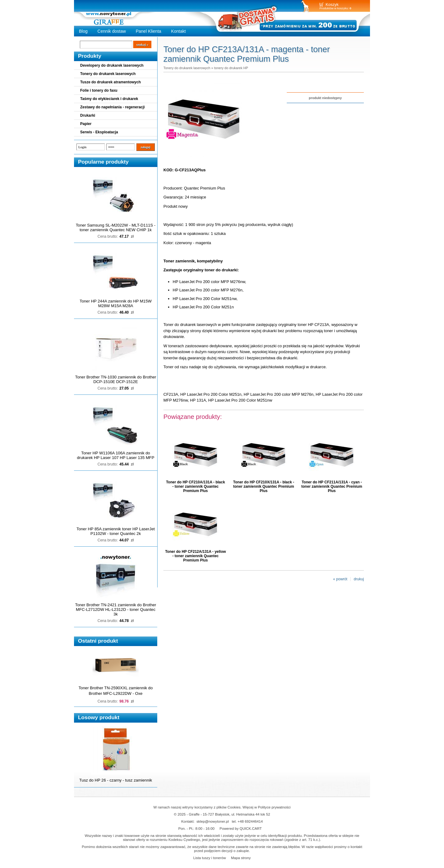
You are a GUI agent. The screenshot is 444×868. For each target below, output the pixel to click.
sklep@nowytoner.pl (213, 821)
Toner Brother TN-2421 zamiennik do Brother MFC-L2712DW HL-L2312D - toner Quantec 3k (116, 609)
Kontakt (179, 31)
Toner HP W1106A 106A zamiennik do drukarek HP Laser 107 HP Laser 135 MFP (116, 455)
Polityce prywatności (274, 807)
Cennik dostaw (112, 31)
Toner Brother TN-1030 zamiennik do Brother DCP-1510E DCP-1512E (116, 379)
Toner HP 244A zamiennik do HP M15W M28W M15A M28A (115, 303)
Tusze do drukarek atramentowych (111, 82)
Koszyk (332, 4)
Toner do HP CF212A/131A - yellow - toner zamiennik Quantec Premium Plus (195, 556)
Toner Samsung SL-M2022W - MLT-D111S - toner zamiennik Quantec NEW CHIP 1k (116, 227)
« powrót (340, 579)
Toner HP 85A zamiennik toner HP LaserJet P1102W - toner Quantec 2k (116, 531)
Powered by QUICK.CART (241, 828)
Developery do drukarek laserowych (112, 65)
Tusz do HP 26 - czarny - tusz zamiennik (116, 780)
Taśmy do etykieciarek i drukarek (109, 99)
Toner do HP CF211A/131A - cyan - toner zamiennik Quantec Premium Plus (332, 486)
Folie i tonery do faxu (99, 90)
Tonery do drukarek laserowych (108, 74)
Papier (86, 124)
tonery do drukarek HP (231, 68)
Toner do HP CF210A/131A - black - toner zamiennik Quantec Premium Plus (195, 486)
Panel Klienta (148, 31)
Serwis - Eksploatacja (99, 132)
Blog (83, 31)
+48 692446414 (250, 821)
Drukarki (88, 115)
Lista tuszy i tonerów (210, 858)
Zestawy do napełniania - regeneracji (112, 107)
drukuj (359, 579)
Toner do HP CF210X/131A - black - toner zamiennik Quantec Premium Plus (264, 486)
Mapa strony (241, 858)
